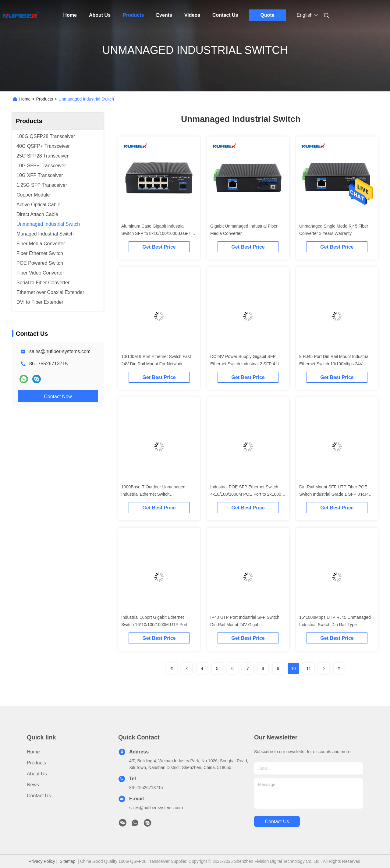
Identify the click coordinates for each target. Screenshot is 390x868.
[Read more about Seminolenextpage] (172, 668)
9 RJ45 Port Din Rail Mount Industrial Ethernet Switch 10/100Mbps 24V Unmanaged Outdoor (334, 364)
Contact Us (225, 15)
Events (164, 15)
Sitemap (67, 861)
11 (309, 668)
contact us (277, 822)
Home (70, 15)
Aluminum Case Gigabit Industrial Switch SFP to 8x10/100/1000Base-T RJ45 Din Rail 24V (156, 233)
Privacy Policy (42, 861)
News (33, 785)
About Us (100, 15)
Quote (267, 15)
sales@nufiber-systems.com (60, 351)
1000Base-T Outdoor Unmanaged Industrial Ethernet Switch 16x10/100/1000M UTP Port (153, 494)
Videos (192, 15)
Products (133, 15)
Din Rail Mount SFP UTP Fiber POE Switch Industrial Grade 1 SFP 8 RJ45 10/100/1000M (335, 494)
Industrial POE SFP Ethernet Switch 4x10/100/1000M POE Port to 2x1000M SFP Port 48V (247, 494)
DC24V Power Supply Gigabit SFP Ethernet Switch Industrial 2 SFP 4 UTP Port (248, 364)
